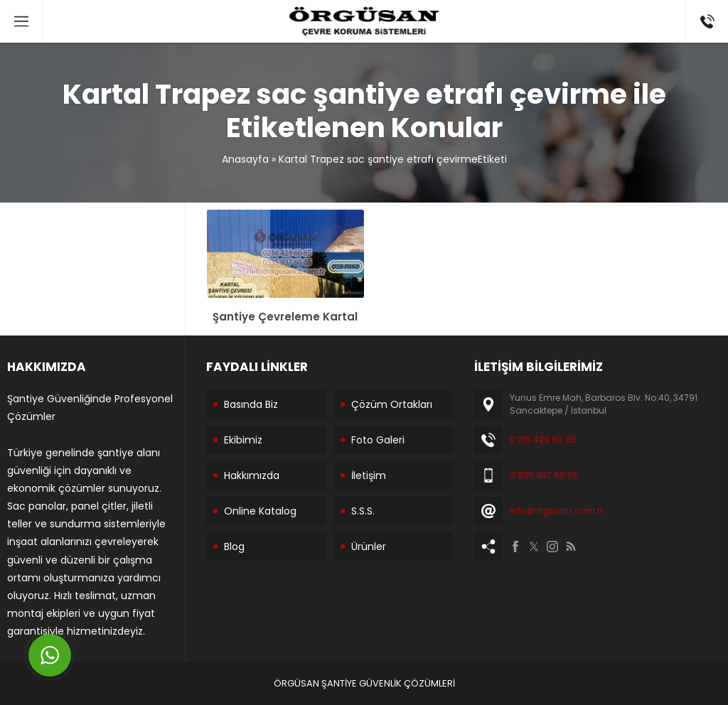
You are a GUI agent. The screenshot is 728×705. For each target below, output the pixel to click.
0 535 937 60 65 (544, 475)
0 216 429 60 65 (543, 440)
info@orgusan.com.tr (556, 511)
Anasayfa (245, 159)
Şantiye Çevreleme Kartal (285, 317)
